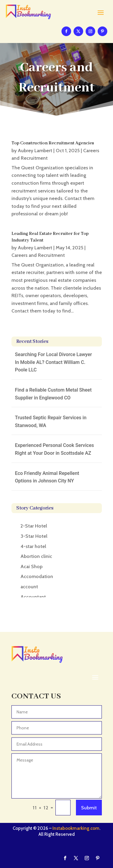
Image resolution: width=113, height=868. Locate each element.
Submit (89, 808)
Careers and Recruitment (38, 255)
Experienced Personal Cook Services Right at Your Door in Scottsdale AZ (55, 449)
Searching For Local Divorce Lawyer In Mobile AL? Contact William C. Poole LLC (54, 362)
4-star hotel (33, 546)
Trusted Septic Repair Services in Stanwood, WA (51, 422)
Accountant (33, 597)
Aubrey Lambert (35, 151)
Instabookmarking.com (76, 828)
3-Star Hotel (34, 536)
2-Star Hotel (34, 526)
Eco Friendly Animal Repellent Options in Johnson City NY (47, 477)
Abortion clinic (36, 556)
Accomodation (37, 576)
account (29, 587)
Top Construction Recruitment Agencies (53, 143)
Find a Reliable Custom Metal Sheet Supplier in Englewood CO (53, 394)
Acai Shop (31, 566)
